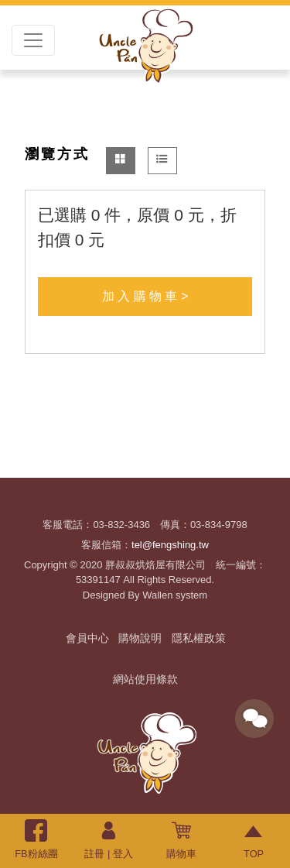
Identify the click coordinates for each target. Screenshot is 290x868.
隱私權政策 (199, 638)
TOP (254, 840)
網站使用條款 (145, 679)
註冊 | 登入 (108, 840)
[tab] (121, 161)
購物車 (181, 840)
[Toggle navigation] (33, 40)
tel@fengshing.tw (170, 545)
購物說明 (140, 638)
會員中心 (87, 638)
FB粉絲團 (36, 840)
